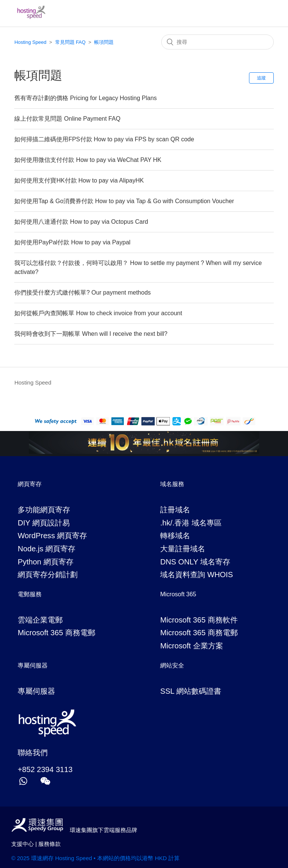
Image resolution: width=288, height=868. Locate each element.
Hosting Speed (30, 42)
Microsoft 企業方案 (191, 646)
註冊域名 (175, 510)
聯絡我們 (33, 753)
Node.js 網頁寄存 (46, 549)
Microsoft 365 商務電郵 (56, 633)
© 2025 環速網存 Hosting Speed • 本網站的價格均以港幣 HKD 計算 (95, 858)
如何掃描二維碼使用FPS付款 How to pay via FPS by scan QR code (104, 139)
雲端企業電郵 (40, 620)
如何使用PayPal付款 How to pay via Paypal (72, 242)
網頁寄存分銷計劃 (48, 575)
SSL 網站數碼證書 (191, 691)
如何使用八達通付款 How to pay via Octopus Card (81, 222)
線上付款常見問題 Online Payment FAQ (67, 119)
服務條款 (49, 844)
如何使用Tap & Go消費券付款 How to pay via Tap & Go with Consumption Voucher (124, 201)
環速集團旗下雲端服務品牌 (101, 830)
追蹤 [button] (261, 78)
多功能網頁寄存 (44, 510)
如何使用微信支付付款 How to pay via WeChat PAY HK (88, 160)
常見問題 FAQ (70, 42)
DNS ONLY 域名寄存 (195, 562)
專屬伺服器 (36, 691)
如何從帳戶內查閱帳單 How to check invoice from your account (98, 313)
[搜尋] (217, 42)
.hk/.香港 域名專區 (191, 523)
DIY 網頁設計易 (44, 523)
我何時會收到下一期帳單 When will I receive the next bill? (91, 334)
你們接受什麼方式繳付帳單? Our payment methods (82, 293)
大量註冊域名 (183, 549)
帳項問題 (104, 42)
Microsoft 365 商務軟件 (199, 620)
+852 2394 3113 (45, 769)
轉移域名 (175, 536)
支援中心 (22, 844)
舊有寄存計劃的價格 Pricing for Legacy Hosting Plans (85, 98)
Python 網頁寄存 (45, 562)
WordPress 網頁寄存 (52, 536)
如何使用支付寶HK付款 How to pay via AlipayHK (79, 180)
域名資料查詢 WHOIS (196, 575)
